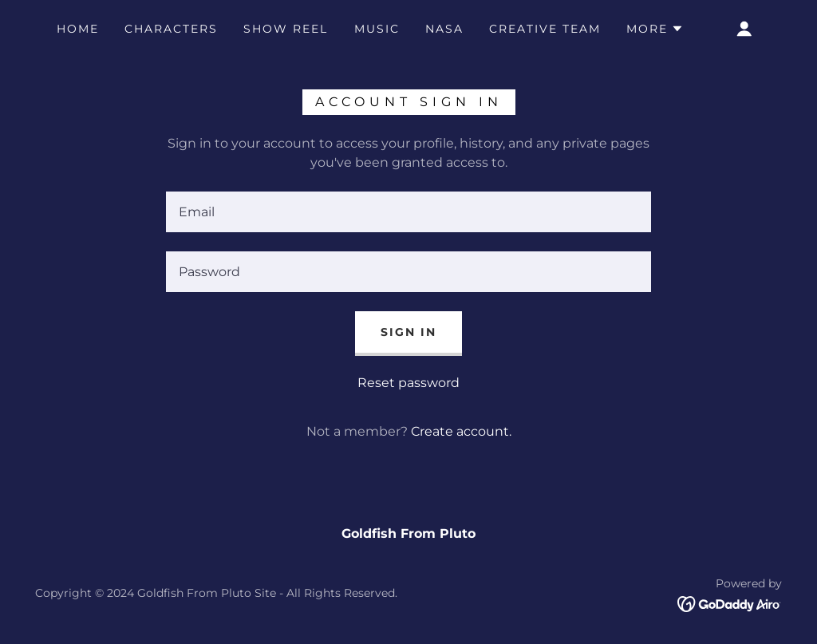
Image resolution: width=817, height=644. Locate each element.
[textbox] (408, 212)
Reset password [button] (408, 383)
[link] (730, 603)
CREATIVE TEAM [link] (545, 29)
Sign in (408, 332)
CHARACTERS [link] (171, 29)
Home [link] (78, 29)
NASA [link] (444, 29)
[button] (655, 29)
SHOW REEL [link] (286, 29)
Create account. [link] (461, 431)
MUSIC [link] (377, 29)
